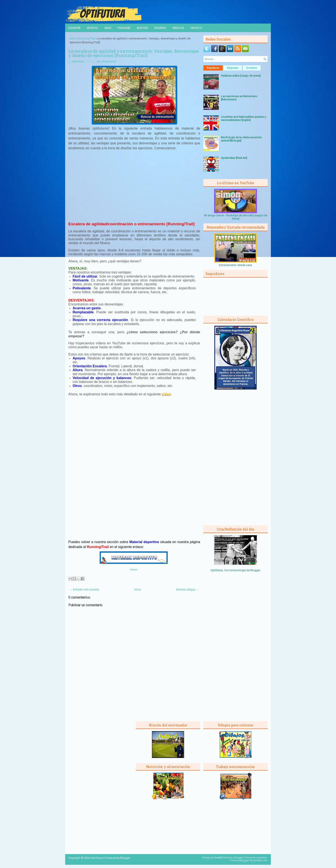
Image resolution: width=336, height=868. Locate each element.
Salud (108, 28)
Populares (213, 68)
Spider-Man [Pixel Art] (234, 158)
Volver (134, 570)
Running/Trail (87, 38)
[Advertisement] (134, 185)
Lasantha (261, 858)
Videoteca (178, 28)
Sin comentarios (106, 61)
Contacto (196, 28)
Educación (74, 28)
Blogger (255, 570)
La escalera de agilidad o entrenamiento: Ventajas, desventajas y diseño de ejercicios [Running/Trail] (134, 53)
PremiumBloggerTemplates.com (249, 860)
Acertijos (142, 28)
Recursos (160, 28)
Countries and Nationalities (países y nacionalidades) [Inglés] (243, 118)
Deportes (92, 28)
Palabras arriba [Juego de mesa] (241, 76)
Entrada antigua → (187, 589)
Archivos (252, 68)
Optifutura (78, 61)
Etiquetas (233, 68)
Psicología (124, 28)
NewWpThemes (223, 858)
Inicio (73, 38)
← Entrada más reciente (84, 589)
